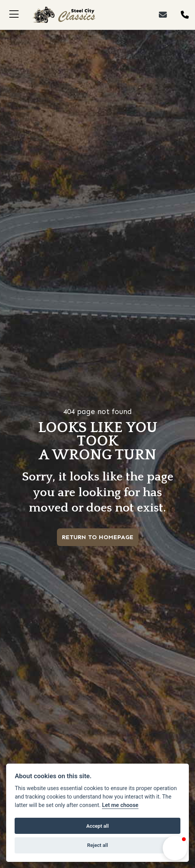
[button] (175, 848)
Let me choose (120, 805)
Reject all (97, 845)
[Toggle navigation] (14, 15)
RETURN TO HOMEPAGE (98, 537)
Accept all (97, 826)
